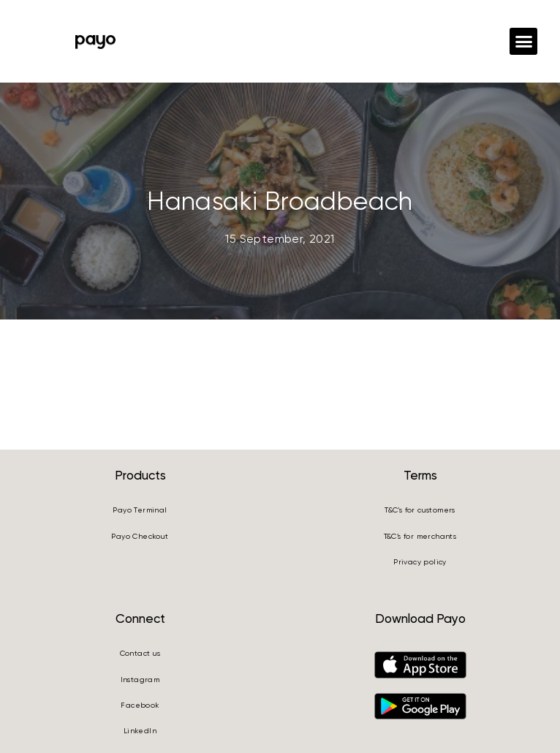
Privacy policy (420, 562)
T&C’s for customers (420, 510)
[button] (523, 42)
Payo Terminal (140, 510)
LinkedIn (140, 731)
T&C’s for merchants (420, 536)
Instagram (140, 680)
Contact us (140, 653)
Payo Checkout (140, 536)
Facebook (140, 705)
